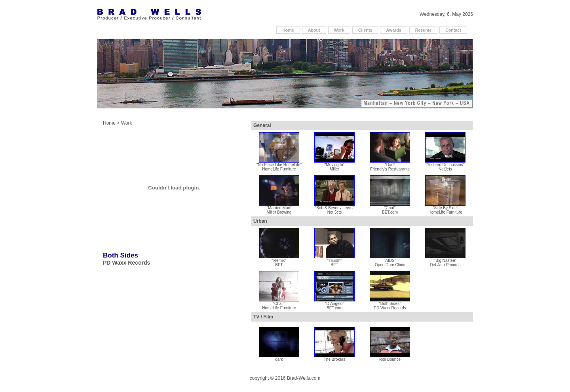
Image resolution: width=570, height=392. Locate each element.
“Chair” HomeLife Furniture (279, 304)
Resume (423, 30)
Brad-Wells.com (304, 378)
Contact (453, 30)
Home (288, 30)
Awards (393, 30)
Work (339, 30)
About (314, 30)
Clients (365, 30)
